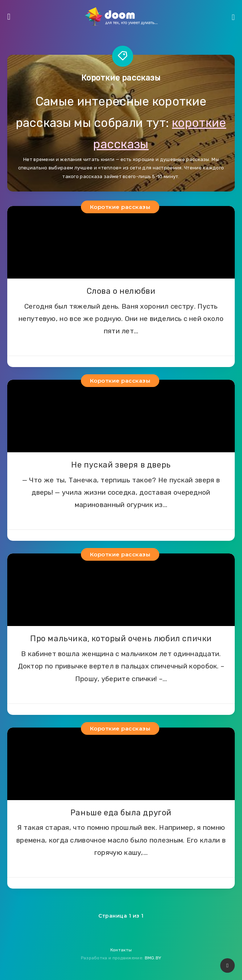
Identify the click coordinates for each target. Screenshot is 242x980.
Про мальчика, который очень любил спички (121, 639)
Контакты (121, 950)
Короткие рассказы (120, 207)
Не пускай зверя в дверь (121, 465)
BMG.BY (153, 958)
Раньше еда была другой (121, 813)
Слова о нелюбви (121, 291)
